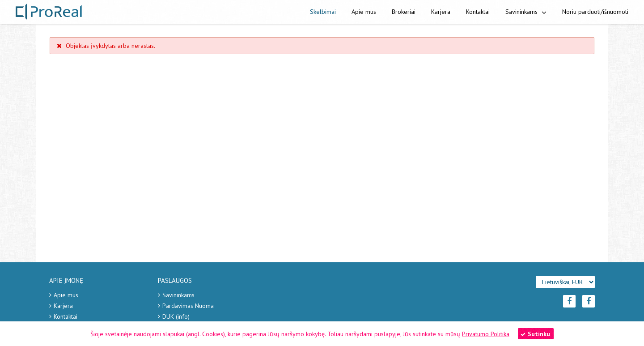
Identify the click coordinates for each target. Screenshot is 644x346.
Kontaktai (478, 12)
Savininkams (526, 12)
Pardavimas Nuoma (188, 306)
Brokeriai (404, 12)
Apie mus (364, 12)
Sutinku (535, 334)
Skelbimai (323, 12)
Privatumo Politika (486, 334)
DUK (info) (176, 316)
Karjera (441, 12)
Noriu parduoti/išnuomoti (595, 12)
